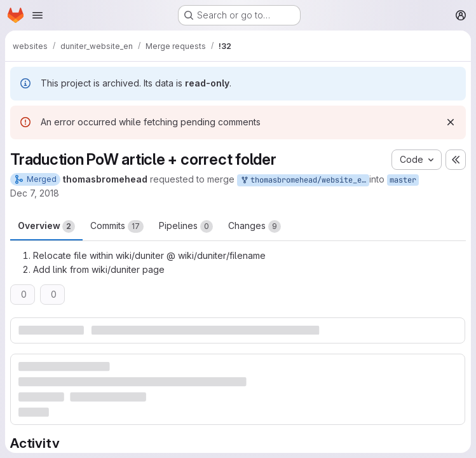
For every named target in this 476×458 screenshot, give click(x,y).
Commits (117, 226)
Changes (255, 226)
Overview (46, 226)
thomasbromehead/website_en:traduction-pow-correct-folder (304, 180)
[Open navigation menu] (37, 15)
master (403, 180)
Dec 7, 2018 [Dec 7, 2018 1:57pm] (35, 193)
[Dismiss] (451, 122)
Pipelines (186, 226)
